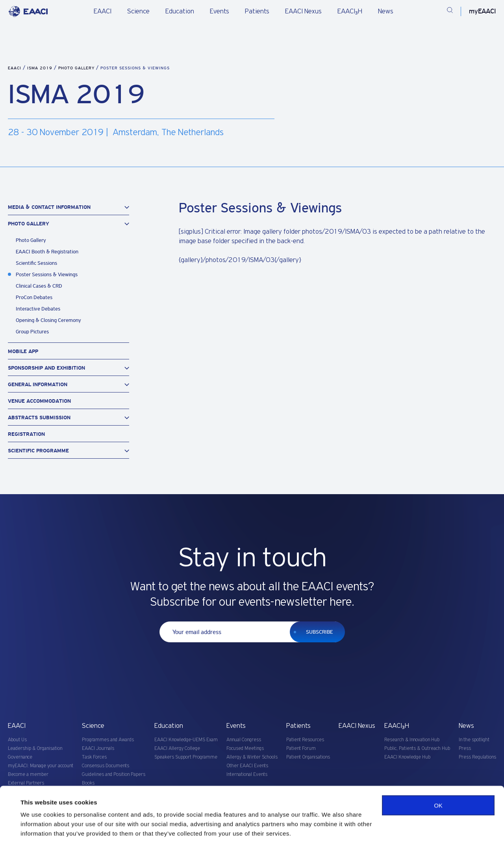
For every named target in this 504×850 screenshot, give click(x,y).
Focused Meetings (245, 749)
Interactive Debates (38, 309)
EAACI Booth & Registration (47, 252)
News (386, 11)
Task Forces (94, 757)
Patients (257, 11)
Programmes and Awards (108, 740)
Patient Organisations (308, 757)
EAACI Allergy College (177, 749)
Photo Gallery (77, 68)
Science (138, 11)
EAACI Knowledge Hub (407, 757)
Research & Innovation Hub (412, 740)
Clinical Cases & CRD (39, 286)
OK (438, 785)
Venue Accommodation (39, 401)
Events (220, 11)
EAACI (103, 11)
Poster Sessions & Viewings (47, 274)
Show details (39, 834)
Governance (20, 757)
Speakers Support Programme (186, 757)
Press (465, 749)
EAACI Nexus (303, 11)
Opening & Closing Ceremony (48, 320)
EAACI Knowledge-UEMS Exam (186, 740)
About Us (17, 740)
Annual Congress (244, 740)
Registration (26, 434)
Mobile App (23, 351)
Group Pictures (32, 332)
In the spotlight (474, 740)
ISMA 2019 (41, 68)
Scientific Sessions (36, 263)
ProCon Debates (34, 297)
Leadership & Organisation (35, 749)
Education (180, 11)
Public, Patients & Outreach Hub (417, 749)
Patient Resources (305, 740)
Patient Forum (301, 749)
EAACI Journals (98, 749)
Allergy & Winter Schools (252, 757)
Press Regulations (477, 757)
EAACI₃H (350, 11)
